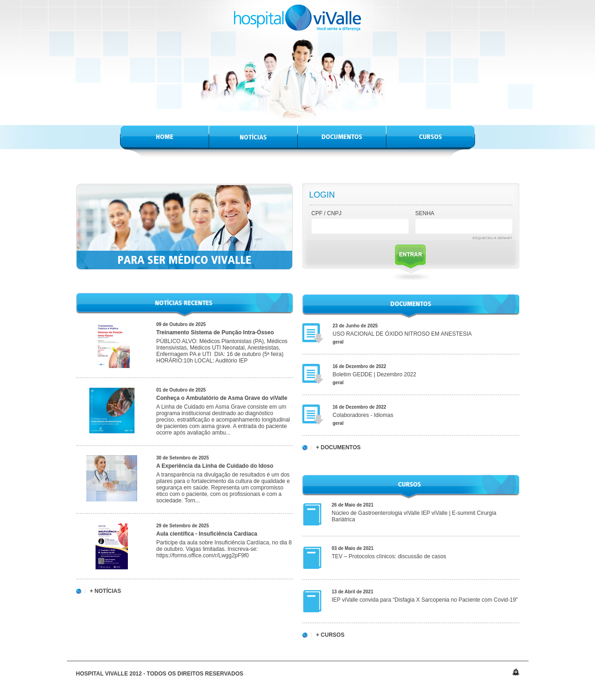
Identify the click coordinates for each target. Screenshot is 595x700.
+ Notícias (106, 591)
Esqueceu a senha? (493, 238)
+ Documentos (339, 448)
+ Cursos (331, 635)
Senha (425, 213)
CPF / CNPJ (327, 213)
